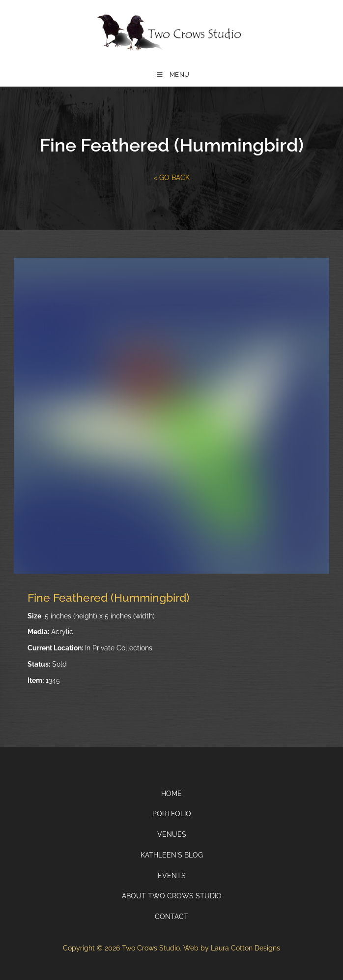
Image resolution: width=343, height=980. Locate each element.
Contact (171, 917)
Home (171, 794)
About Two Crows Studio (172, 896)
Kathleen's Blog (172, 855)
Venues (172, 834)
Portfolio (172, 814)
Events (172, 876)
